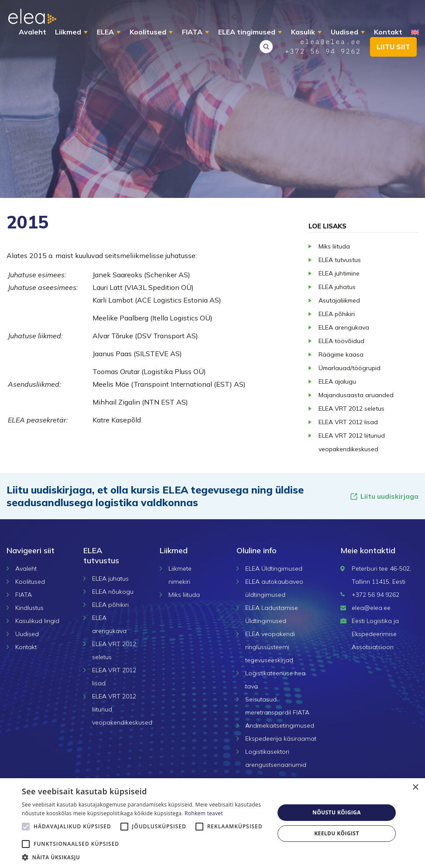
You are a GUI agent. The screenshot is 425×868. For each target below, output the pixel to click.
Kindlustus (29, 608)
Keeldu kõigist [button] (337, 833)
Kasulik (303, 32)
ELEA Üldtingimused (274, 568)
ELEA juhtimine (339, 273)
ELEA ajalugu (337, 381)
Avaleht (33, 32)
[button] (144, 857)
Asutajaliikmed (339, 300)
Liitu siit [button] (392, 55)
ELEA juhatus (337, 287)
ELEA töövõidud (341, 341)
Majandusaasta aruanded (356, 395)
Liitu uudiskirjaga (384, 496)
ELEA (106, 32)
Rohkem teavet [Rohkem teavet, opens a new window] (204, 813)
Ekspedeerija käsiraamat (281, 739)
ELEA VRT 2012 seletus (351, 408)
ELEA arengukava (344, 327)
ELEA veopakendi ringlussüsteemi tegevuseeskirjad (270, 647)
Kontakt (389, 32)
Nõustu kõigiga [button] (337, 812)
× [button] (415, 788)
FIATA (193, 32)
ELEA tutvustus (340, 260)
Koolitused (148, 32)
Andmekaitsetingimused (280, 725)
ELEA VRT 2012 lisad (348, 422)
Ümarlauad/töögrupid (350, 368)
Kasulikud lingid (37, 621)
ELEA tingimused (247, 32)
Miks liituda (334, 246)
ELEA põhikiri (337, 314)
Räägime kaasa (341, 354)
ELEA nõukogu (113, 592)
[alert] (212, 823)
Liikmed (69, 32)
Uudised (345, 32)
